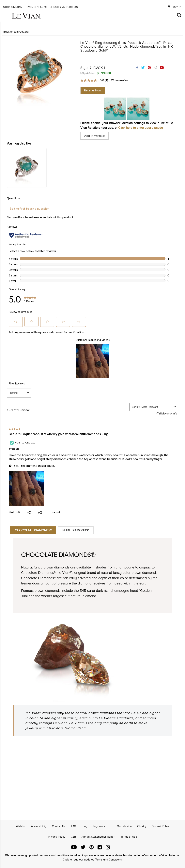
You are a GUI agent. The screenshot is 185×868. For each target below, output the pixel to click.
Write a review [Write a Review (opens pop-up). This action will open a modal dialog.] (120, 80)
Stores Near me (13, 7)
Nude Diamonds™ (76, 530)
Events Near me (37, 7)
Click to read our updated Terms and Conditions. (93, 860)
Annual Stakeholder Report (98, 837)
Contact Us (59, 826)
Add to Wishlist (94, 136)
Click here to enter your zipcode (141, 128)
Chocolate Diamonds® (33, 530)
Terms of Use (129, 837)
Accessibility (39, 826)
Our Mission (124, 826)
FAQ (74, 826)
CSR (73, 837)
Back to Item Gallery (16, 32)
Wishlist (21, 826)
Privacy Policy (57, 837)
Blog (85, 826)
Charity (142, 826)
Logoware (99, 826)
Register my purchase (65, 7)
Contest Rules (160, 826)
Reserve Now (93, 90)
